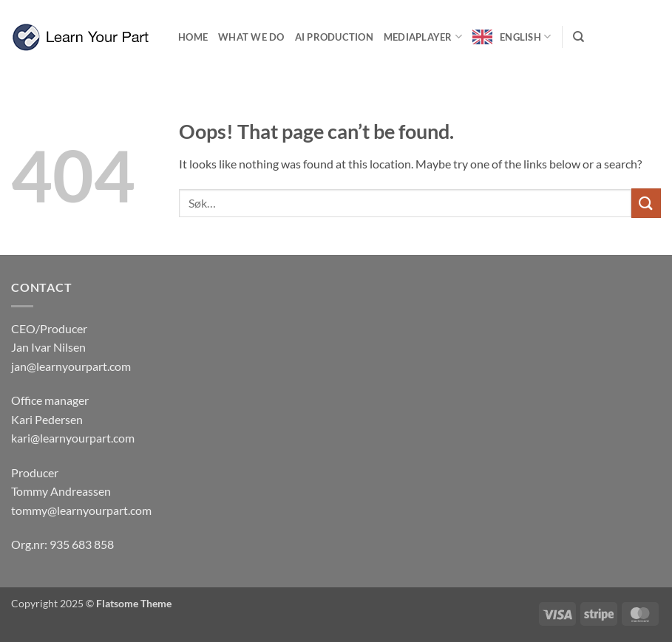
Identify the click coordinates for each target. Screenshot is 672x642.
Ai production (334, 37)
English (525, 37)
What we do (251, 37)
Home (193, 37)
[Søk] (578, 37)
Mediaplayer (423, 37)
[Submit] (646, 203)
